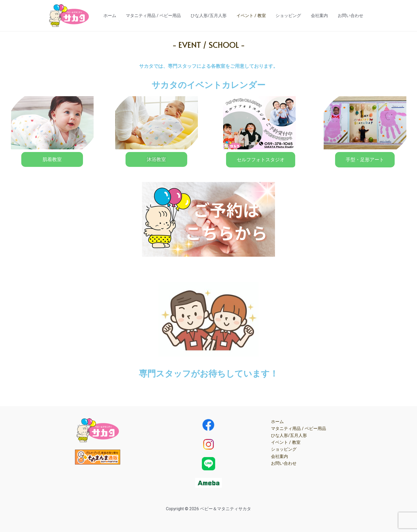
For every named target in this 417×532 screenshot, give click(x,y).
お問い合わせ (351, 16)
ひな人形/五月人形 (214, 16)
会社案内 (321, 16)
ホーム (118, 16)
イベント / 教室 (255, 16)
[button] (52, 159)
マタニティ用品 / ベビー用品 (160, 16)
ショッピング (291, 16)
